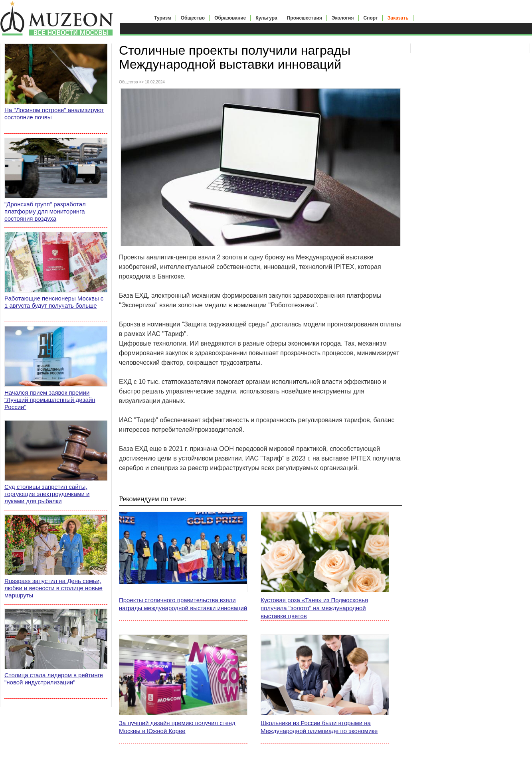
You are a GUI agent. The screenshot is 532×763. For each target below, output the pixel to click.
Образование (230, 18)
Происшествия (305, 18)
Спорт (371, 18)
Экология (343, 18)
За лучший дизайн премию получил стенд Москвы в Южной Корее (177, 727)
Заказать (398, 18)
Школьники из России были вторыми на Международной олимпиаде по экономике (319, 727)
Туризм (163, 18)
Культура (266, 18)
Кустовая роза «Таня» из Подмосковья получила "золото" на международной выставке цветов (314, 608)
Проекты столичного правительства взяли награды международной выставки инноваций (183, 604)
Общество (193, 18)
